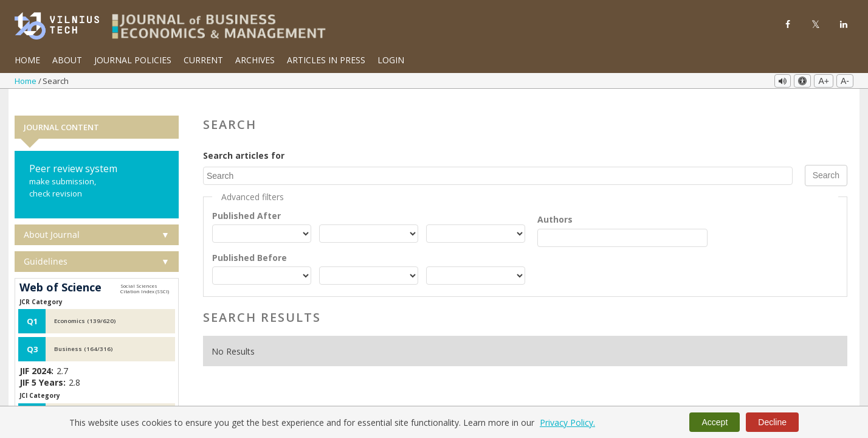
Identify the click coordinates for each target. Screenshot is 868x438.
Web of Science (60, 273)
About (67, 60)
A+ (824, 81)
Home (27, 60)
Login (391, 60)
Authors (555, 203)
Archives (255, 60)
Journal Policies (133, 60)
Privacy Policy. (567, 422)
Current (203, 60)
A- (845, 81)
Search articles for (244, 140)
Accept (715, 422)
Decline (772, 422)
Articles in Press (326, 60)
